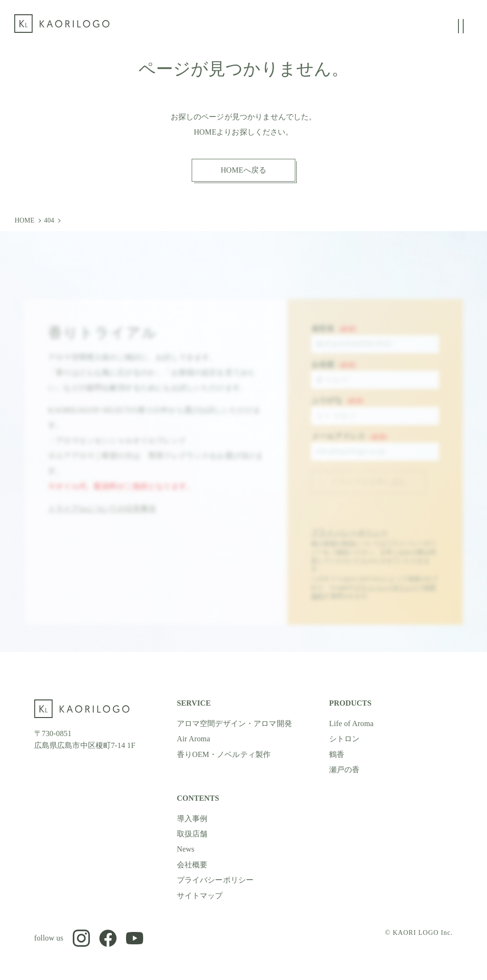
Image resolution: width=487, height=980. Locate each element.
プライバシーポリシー (350, 539)
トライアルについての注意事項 (102, 515)
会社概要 (192, 865)
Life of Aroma (351, 723)
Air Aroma (194, 739)
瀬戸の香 (345, 770)
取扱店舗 (192, 834)
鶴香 (337, 754)
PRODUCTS (350, 703)
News (186, 849)
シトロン (345, 739)
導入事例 (192, 819)
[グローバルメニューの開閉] (461, 26)
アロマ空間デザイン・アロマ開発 (234, 723)
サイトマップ (200, 896)
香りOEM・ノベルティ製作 (224, 754)
